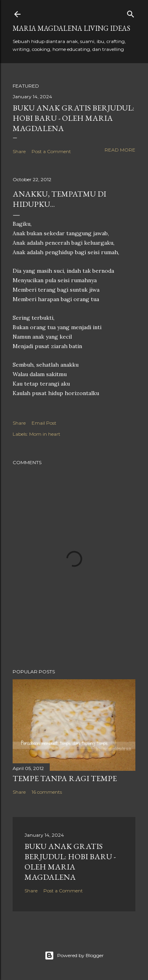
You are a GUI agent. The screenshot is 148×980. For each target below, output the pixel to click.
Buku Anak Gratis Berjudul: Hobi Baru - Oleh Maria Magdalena (73, 118)
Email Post (44, 423)
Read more (120, 150)
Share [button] (19, 151)
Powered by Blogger (74, 956)
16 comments (47, 792)
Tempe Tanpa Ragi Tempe (65, 778)
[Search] (131, 12)
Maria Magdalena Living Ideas (71, 28)
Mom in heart (45, 434)
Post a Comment (51, 151)
